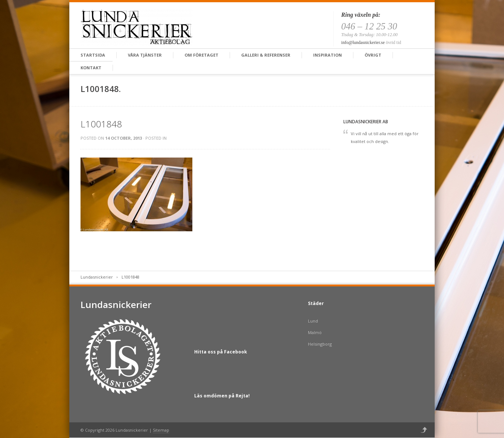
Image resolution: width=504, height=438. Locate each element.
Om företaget (201, 55)
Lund (313, 321)
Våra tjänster (145, 55)
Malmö (315, 332)
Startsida (93, 55)
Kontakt (91, 68)
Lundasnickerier (97, 277)
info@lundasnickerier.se (363, 42)
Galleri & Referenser (266, 55)
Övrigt (373, 55)
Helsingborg (320, 344)
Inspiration (327, 55)
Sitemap (161, 430)
